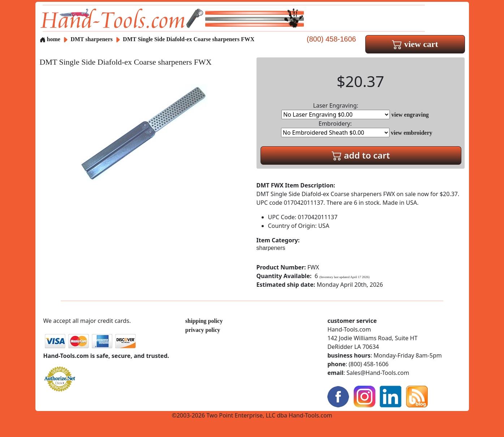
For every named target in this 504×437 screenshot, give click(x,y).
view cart (415, 44)
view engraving (410, 115)
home (50, 39)
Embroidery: (335, 128)
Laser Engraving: (336, 110)
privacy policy (203, 330)
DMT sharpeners (92, 39)
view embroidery (412, 133)
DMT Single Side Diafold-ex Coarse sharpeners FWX (189, 39)
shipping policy (204, 321)
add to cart (361, 155)
